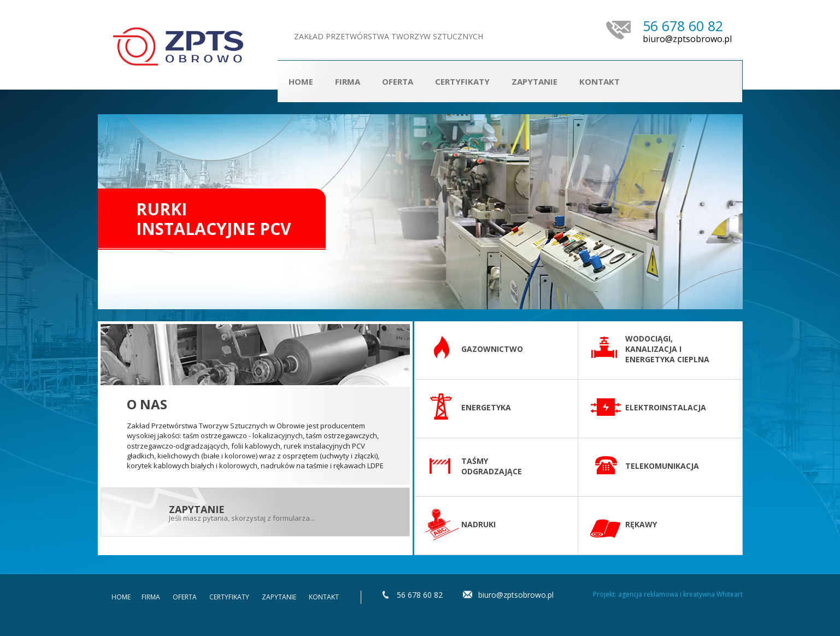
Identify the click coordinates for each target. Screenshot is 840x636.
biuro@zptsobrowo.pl (687, 39)
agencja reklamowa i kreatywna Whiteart (680, 594)
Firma (348, 81)
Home (301, 81)
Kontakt (600, 81)
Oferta (185, 597)
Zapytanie (534, 81)
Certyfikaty (462, 81)
